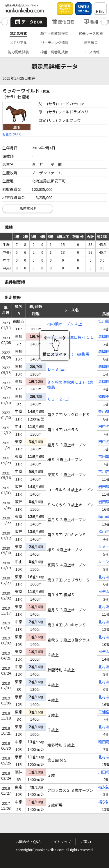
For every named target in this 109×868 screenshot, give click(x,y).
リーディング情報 (54, 42)
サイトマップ (60, 841)
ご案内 (86, 841)
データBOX (29, 22)
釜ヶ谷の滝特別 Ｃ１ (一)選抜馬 (70, 385)
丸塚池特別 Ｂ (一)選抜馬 (68, 354)
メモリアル (18, 42)
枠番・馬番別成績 (54, 52)
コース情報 (91, 52)
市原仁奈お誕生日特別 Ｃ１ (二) (70, 340)
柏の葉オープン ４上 (65, 324)
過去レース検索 (91, 33)
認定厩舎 (91, 42)
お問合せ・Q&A (28, 841)
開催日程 (63, 22)
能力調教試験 (18, 52)
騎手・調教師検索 (54, 33)
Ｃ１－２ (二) (58, 399)
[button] (5, 22)
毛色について (12, 134)
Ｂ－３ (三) (57, 369)
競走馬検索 (18, 33)
